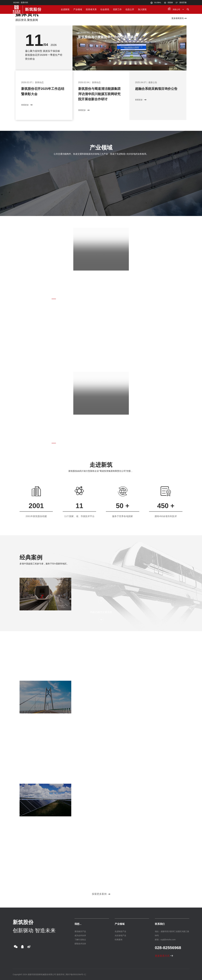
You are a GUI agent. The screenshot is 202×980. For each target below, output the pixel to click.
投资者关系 (91, 9)
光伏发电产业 (120, 935)
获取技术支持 (80, 944)
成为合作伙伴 (80, 935)
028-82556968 (168, 948)
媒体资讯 (27, 14)
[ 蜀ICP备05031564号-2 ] (75, 974)
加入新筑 (142, 9)
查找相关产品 (80, 931)
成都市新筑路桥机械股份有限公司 (42, 974)
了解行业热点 (80, 940)
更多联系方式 (164, 956)
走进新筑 (65, 9)
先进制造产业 (120, 931)
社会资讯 (105, 9)
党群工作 (117, 9)
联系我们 (160, 924)
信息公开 (130, 9)
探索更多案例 (101, 894)
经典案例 (31, 557)
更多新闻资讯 (179, 18)
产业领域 (78, 9)
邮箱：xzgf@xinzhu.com (165, 940)
